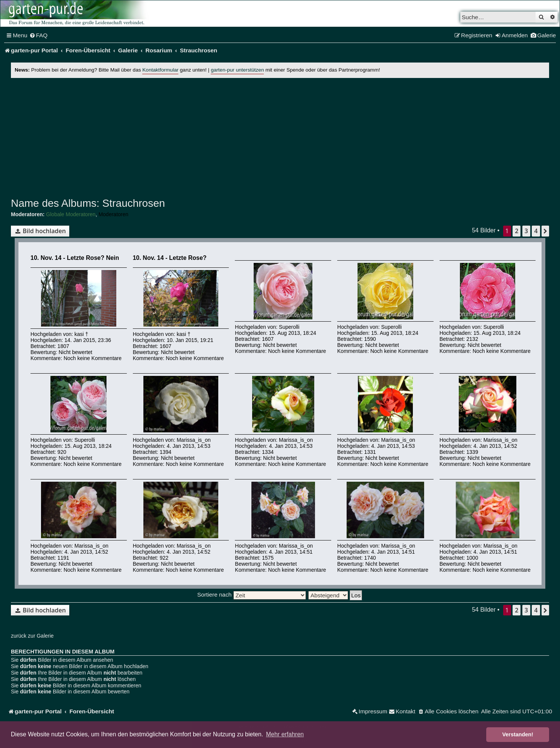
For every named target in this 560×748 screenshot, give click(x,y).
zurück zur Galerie (32, 636)
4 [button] (536, 231)
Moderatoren (113, 214)
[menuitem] (39, 35)
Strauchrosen (132, 203)
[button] (545, 231)
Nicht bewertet (75, 352)
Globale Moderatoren (71, 214)
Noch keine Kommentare (93, 358)
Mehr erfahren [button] (285, 734)
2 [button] (517, 231)
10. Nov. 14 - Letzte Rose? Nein (75, 258)
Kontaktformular (160, 70)
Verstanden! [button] (518, 734)
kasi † (81, 334)
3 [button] (526, 231)
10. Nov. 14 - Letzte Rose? (170, 258)
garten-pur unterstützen (237, 70)
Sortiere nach (252, 595)
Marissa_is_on (193, 440)
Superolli (289, 327)
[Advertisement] (280, 136)
